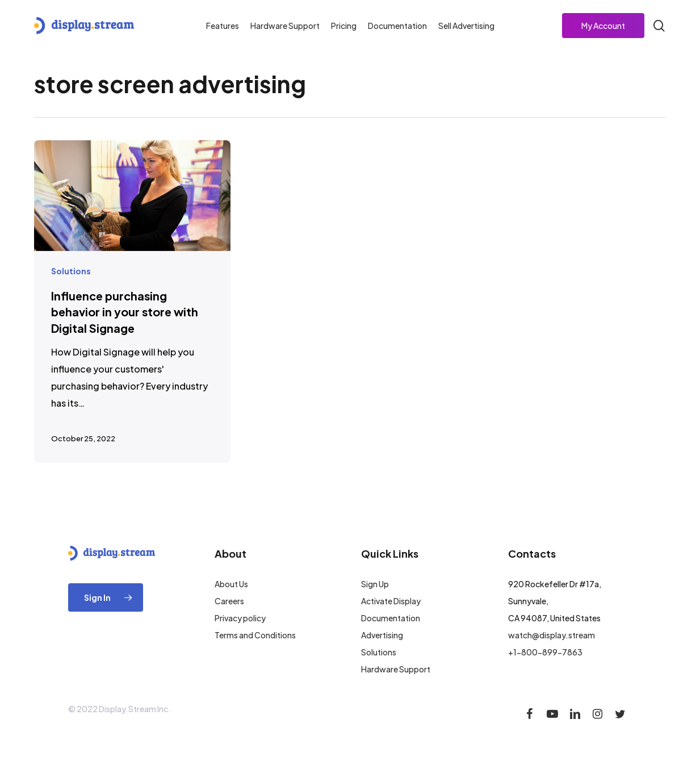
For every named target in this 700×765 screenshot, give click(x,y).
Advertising (382, 635)
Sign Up (375, 584)
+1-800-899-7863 (545, 652)
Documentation (391, 618)
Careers (229, 601)
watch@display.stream (552, 635)
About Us (231, 584)
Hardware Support (396, 669)
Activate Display (391, 601)
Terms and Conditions (255, 635)
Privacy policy (240, 618)
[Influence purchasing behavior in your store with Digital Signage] (132, 302)
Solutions (71, 271)
